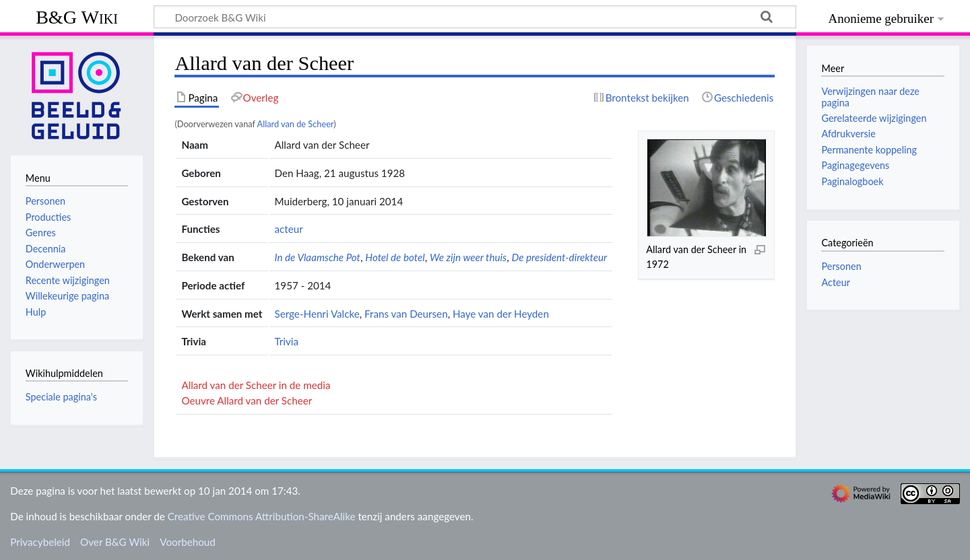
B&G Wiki (77, 17)
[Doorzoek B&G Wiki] (475, 17)
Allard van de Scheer (296, 124)
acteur (289, 229)
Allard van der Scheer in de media (256, 385)
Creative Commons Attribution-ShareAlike (262, 516)
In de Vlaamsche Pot (318, 257)
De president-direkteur (559, 257)
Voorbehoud (187, 542)
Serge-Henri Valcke (317, 314)
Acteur (836, 282)
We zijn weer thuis (468, 257)
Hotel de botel (395, 257)
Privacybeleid (40, 542)
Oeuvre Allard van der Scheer (247, 400)
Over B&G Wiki (115, 542)
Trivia (287, 341)
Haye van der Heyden (501, 314)
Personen (841, 266)
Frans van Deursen (406, 314)
